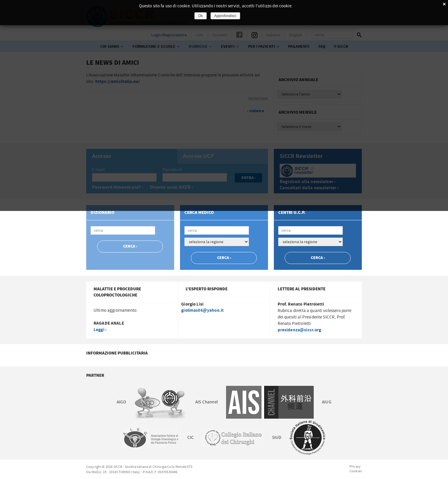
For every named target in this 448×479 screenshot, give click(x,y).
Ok (201, 16)
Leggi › (100, 330)
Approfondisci (225, 16)
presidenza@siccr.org (299, 330)
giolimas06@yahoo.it (202, 310)
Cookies (356, 471)
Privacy (355, 466)
